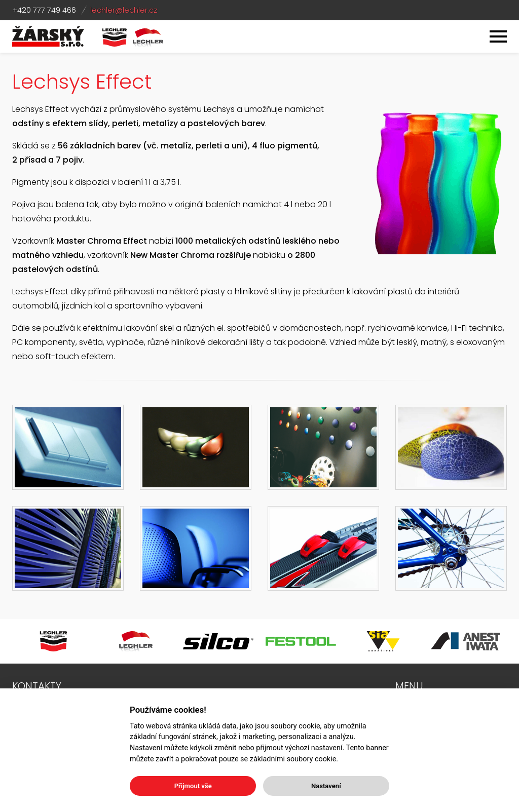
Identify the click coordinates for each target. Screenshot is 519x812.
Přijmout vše (193, 786)
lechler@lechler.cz (124, 10)
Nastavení (326, 786)
